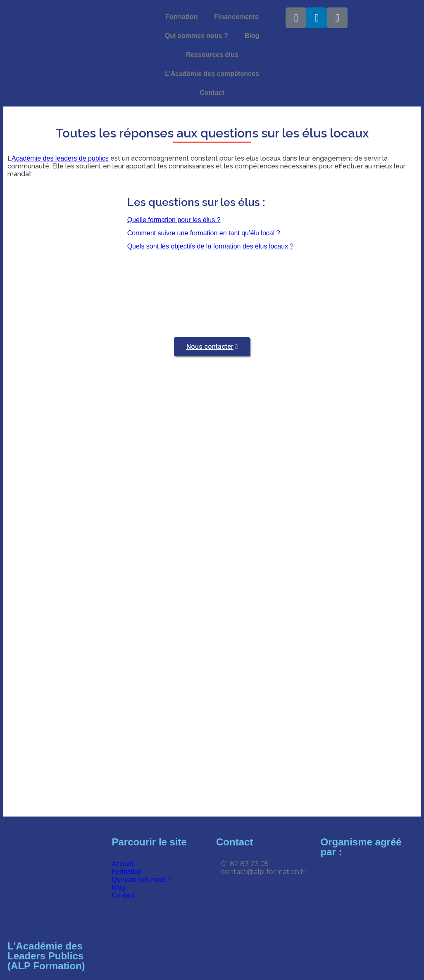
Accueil (123, 864)
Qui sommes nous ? (197, 36)
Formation (181, 17)
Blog (252, 36)
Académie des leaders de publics (60, 158)
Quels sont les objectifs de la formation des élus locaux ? (211, 246)
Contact (212, 93)
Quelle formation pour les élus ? (174, 220)
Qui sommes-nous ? (142, 879)
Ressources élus (212, 55)
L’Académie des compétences (212, 74)
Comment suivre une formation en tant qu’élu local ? (204, 233)
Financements (236, 17)
